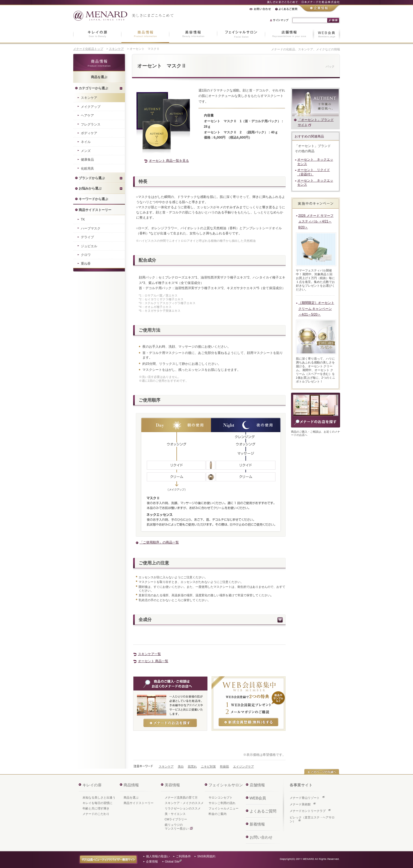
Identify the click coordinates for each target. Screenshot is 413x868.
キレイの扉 (92, 785)
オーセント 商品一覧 (153, 661)
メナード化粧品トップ (88, 49)
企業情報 (152, 861)
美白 (181, 766)
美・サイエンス (175, 814)
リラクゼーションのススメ (183, 808)
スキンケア (116, 49)
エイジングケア (244, 766)
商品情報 (99, 63)
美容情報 (172, 785)
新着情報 (257, 824)
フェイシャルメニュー (224, 808)
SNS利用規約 (206, 856)
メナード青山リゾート (305, 798)
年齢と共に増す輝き (96, 808)
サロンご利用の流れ (222, 803)
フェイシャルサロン (226, 785)
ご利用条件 (183, 856)
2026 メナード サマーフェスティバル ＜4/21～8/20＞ (316, 221)
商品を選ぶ (131, 797)
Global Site (172, 861)
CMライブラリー (176, 819)
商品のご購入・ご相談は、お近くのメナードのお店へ (316, 410)
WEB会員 (258, 798)
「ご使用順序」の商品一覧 (159, 542)
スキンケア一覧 (149, 654)
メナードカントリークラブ (308, 811)
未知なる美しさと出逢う (99, 797)
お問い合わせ (261, 837)
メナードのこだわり (96, 814)
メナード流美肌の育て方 (181, 797)
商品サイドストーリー (139, 803)
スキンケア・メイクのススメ (184, 803)
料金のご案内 (218, 814)
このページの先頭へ (322, 772)
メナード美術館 (300, 804)
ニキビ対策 (208, 766)
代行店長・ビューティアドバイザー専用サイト (108, 859)
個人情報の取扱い (158, 856)
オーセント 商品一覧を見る (169, 161)
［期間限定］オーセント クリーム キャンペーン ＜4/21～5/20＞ (316, 309)
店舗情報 (257, 785)
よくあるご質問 (263, 811)
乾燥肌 (224, 766)
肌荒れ (192, 766)
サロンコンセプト (221, 797)
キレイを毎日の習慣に (97, 803)
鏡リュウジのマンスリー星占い (177, 827)
